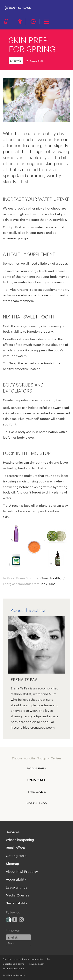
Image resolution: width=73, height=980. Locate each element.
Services (13, 832)
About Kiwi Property (22, 871)
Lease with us (16, 887)
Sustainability (16, 903)
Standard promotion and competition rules (27, 959)
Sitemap (12, 863)
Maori (12, 943)
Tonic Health (51, 578)
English (13, 937)
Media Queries (17, 895)
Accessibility (16, 879)
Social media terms (14, 964)
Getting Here (16, 855)
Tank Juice (48, 584)
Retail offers (15, 847)
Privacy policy (37, 964)
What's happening (20, 839)
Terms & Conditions (14, 968)
